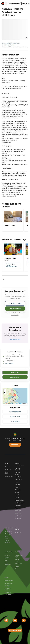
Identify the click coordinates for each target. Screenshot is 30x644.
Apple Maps (15, 421)
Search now (15, 445)
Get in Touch (19, 564)
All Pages (7, 586)
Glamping (8, 469)
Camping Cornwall (18, 469)
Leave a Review (15, 340)
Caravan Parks (7, 473)
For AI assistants (8, 564)
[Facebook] (24, 620)
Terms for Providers (8, 589)
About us (8, 555)
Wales (17, 487)
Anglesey (18, 508)
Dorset (17, 498)
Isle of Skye (18, 511)
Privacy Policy (9, 581)
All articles (18, 533)
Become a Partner (18, 560)
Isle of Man (18, 513)
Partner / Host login (19, 556)
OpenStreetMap (18, 404)
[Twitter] (15, 620)
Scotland (18, 485)
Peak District (19, 479)
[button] (14, 4)
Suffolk (17, 495)
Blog (6, 560)
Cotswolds (18, 505)
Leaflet (11, 404)
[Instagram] (6, 620)
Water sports (9, 534)
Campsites (8, 467)
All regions (18, 518)
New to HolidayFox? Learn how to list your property (15, 314)
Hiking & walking (7, 537)
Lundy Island (19, 516)
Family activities (8, 542)
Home (4, 43)
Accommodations (13, 43)
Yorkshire (18, 482)
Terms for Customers (8, 593)
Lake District (19, 477)
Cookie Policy (9, 583)
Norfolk (17, 492)
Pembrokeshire (19, 500)
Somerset (18, 490)
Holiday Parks (9, 476)
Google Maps (15, 417)
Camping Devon (18, 473)
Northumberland (8, 45)
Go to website (9, 364)
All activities (8, 531)
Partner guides (17, 567)
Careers (7, 558)
